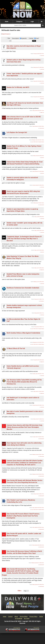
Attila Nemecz (42, 301)
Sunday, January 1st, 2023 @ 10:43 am (39, 391)
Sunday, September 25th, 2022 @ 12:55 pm (38, 508)
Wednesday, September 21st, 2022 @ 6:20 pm (38, 563)
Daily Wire (42, 99)
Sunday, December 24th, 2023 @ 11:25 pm (38, 111)
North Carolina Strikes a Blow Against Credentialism (23, 333)
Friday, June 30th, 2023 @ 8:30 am (39, 217)
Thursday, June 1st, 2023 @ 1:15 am (39, 299)
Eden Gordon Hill (42, 439)
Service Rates (24, 617)
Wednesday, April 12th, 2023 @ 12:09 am (38, 342)
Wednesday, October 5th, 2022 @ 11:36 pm (38, 454)
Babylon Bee (42, 270)
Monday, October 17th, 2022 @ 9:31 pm (39, 419)
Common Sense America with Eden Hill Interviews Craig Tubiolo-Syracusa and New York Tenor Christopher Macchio (24, 427)
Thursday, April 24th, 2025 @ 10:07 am (39, 54)
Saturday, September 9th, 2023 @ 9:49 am (38, 185)
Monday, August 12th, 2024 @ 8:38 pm (39, 67)
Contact (10, 617)
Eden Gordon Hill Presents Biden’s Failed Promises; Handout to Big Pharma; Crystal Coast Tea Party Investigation (23, 516)
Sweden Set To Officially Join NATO (18, 87)
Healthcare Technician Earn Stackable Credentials (23, 288)
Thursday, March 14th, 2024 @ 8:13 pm (39, 97)
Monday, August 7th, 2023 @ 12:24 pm (39, 203)
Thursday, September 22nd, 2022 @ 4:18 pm (38, 545)
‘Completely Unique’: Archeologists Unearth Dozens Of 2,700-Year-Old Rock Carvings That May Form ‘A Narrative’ (24, 239)
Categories (19, 21)
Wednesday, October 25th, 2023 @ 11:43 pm (38, 140)
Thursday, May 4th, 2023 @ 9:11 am (39, 327)
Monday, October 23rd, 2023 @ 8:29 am (39, 156)
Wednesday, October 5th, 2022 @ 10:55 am (38, 474)
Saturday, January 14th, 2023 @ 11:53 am (38, 374)
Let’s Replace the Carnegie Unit (17, 132)
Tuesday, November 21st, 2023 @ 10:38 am (38, 126)
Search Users (6, 34)
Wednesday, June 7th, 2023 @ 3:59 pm (39, 282)
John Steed (42, 56)
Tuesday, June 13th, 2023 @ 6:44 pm (39, 250)
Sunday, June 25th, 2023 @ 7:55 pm (39, 230)
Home (7, 21)
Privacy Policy (33, 617)
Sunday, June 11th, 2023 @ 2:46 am (39, 268)
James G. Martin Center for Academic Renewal (38, 142)
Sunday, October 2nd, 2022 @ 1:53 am (39, 494)
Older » (20, 591)
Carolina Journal (42, 128)
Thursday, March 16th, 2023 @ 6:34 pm (39, 360)
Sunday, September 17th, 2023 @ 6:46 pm (38, 171)
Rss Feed (27, 619)
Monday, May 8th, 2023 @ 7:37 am (39, 313)
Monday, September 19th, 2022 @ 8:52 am (38, 585)
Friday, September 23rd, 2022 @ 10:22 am (38, 527)
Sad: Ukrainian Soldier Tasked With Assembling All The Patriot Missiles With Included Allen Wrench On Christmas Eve (24, 382)
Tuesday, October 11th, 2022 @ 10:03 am (38, 437)
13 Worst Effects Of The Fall (16, 348)
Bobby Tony (42, 113)
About (16, 617)
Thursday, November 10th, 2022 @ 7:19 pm (38, 405)
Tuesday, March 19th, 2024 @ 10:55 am (39, 81)
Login (32, 21)
